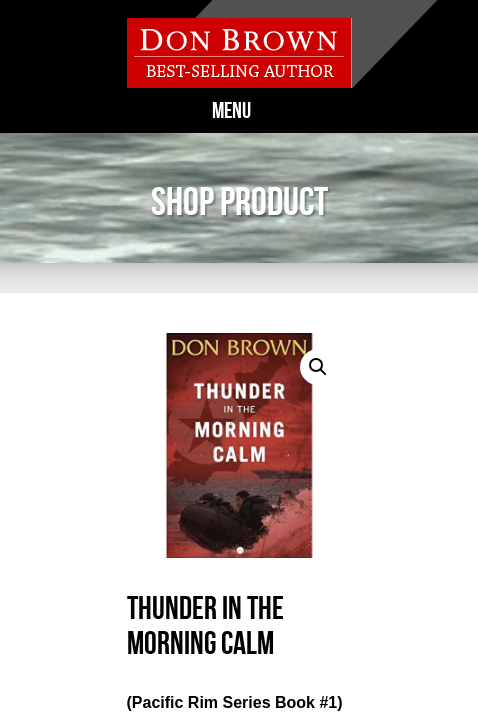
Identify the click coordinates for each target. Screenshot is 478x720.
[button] (318, 367)
